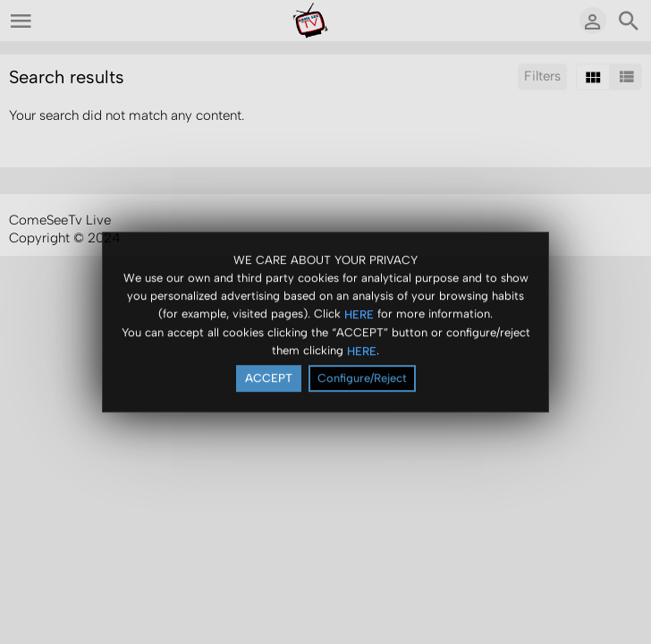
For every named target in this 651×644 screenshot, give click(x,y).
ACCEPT (269, 380)
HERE (359, 316)
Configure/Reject (362, 380)
